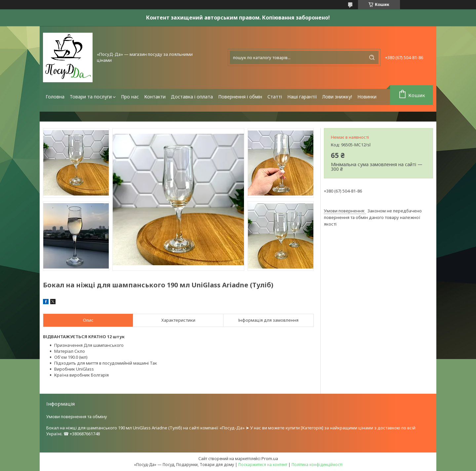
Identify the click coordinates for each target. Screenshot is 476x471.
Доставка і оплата (192, 97)
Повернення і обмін (240, 97)
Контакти (155, 97)
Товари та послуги (91, 97)
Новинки (367, 97)
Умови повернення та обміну (77, 417)
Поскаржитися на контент (263, 465)
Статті (275, 97)
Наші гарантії (302, 97)
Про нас (130, 97)
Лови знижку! (337, 97)
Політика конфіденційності (317, 465)
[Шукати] (372, 57)
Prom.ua (270, 458)
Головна (55, 97)
